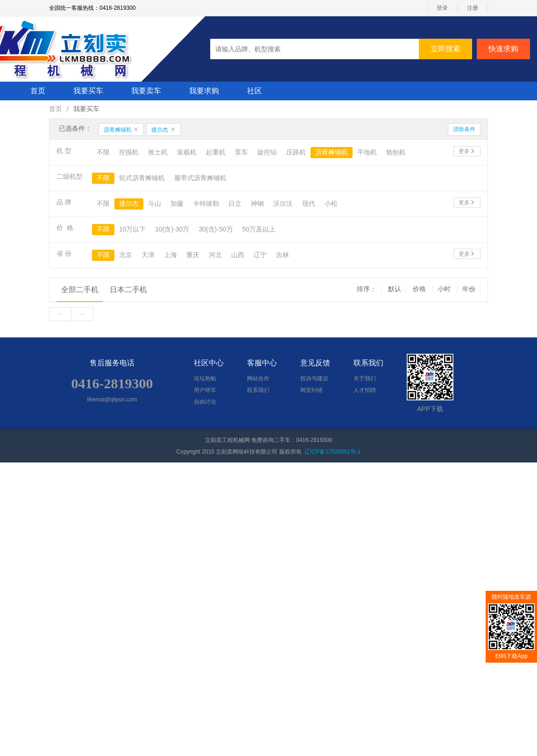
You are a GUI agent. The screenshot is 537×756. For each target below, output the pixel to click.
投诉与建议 (314, 378)
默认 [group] (395, 289)
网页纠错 (311, 390)
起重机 (216, 152)
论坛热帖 (205, 378)
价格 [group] (420, 289)
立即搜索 (445, 49)
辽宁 (260, 255)
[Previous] (60, 314)
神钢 (257, 203)
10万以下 (133, 229)
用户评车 (205, 390)
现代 (309, 203)
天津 (148, 255)
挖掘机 (129, 152)
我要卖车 (146, 91)
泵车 (241, 152)
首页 (38, 91)
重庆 (193, 255)
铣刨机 (396, 152)
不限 (103, 152)
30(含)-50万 (216, 229)
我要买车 (88, 91)
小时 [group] (445, 289)
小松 (331, 203)
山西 (238, 255)
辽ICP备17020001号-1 (332, 452)
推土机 (158, 152)
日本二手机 (128, 290)
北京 (126, 255)
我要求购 (204, 91)
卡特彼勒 (206, 203)
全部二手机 (80, 290)
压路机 (296, 152)
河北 (215, 255)
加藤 (177, 203)
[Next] (82, 314)
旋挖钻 (267, 152)
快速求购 (503, 49)
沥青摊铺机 (121, 130)
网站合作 (258, 378)
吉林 (283, 255)
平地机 (367, 152)
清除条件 (464, 129)
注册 (473, 8)
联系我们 (258, 390)
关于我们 (365, 378)
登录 (442, 8)
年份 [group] (469, 289)
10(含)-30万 (172, 229)
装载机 (187, 152)
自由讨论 (205, 402)
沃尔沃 (283, 203)
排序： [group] (367, 289)
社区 (254, 91)
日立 (235, 203)
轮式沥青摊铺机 (142, 178)
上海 (170, 255)
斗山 (155, 203)
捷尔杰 (163, 130)
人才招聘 (365, 390)
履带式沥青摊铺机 (200, 178)
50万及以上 (259, 229)
